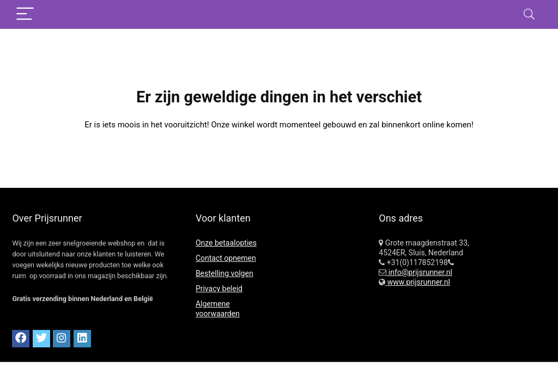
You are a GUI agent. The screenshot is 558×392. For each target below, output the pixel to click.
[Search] (529, 14)
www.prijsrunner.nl (418, 282)
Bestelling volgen (225, 273)
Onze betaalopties (226, 243)
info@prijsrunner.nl (419, 272)
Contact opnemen (226, 258)
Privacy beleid (219, 289)
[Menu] (25, 14)
